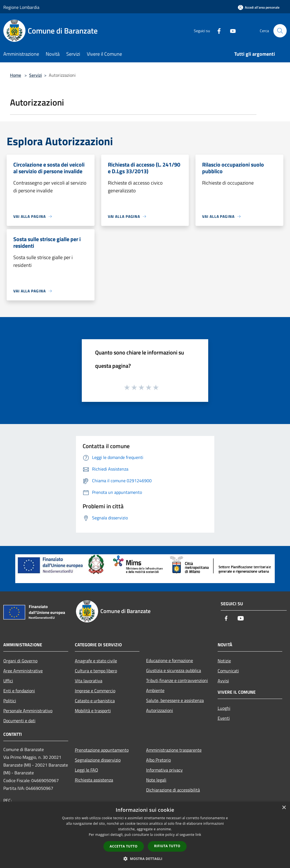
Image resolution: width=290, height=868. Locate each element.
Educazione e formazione (170, 660)
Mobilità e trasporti (93, 711)
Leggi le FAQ (87, 770)
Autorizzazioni (160, 710)
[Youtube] (231, 31)
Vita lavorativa (89, 681)
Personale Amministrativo (28, 711)
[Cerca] (280, 31)
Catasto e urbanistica (95, 701)
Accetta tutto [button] (124, 846)
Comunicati (228, 671)
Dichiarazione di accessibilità (173, 790)
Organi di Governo (20, 661)
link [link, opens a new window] (198, 835)
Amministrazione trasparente (174, 750)
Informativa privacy (164, 770)
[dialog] (145, 835)
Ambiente (155, 690)
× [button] (284, 808)
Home (16, 75)
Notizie (224, 661)
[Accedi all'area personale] (259, 7)
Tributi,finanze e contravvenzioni (177, 680)
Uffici (8, 681)
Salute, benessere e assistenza (175, 700)
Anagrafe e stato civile (96, 661)
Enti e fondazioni (19, 691)
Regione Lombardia (21, 7)
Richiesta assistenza (94, 780)
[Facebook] (217, 31)
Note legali (156, 780)
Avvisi (223, 681)
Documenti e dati (19, 721)
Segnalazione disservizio (98, 760)
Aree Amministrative (23, 671)
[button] (145, 859)
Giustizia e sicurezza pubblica (174, 670)
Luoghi (224, 708)
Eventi (224, 718)
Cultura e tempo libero (96, 671)
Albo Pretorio (158, 760)
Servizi (35, 75)
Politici (10, 701)
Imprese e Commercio (95, 691)
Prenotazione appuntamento (102, 750)
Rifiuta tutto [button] (167, 846)
